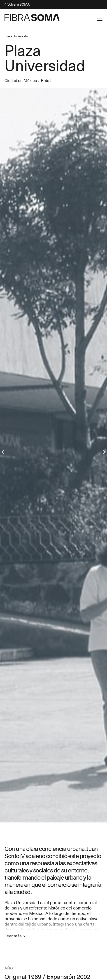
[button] (3, 452)
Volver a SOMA (17, 4)
